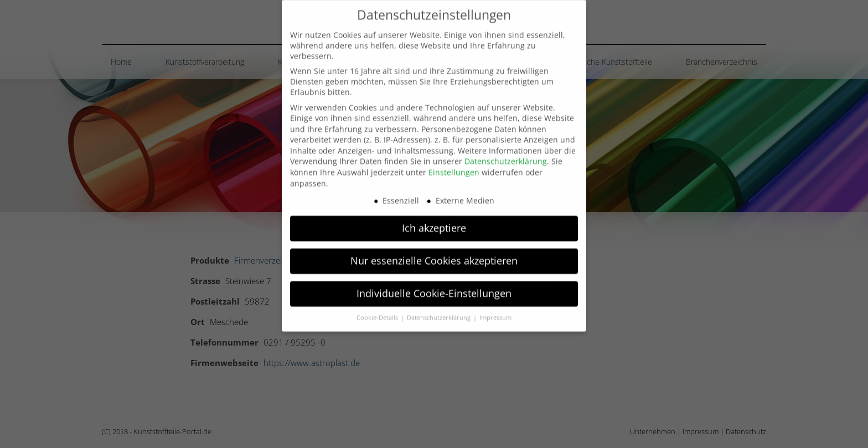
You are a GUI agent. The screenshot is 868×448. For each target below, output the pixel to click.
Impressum (495, 307)
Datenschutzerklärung (506, 150)
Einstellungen (454, 161)
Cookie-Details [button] (378, 307)
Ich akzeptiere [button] (434, 217)
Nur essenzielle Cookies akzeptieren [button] (434, 250)
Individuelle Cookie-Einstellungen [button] (434, 282)
